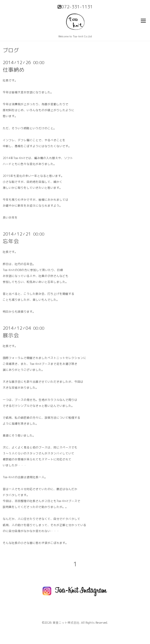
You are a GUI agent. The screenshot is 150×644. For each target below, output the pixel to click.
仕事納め (14, 70)
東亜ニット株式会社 (66, 623)
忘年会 (11, 241)
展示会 (11, 335)
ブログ (11, 50)
